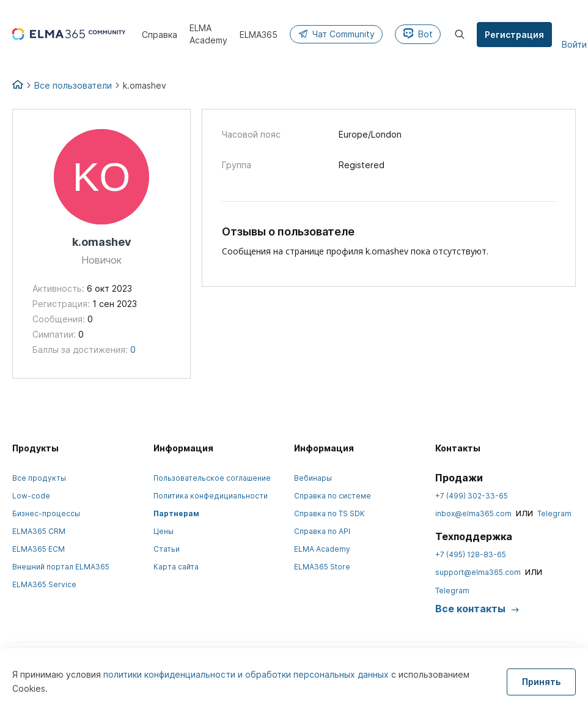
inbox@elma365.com (473, 513)
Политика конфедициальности (211, 496)
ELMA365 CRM (39, 531)
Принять (541, 682)
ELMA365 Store (322, 567)
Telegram (554, 513)
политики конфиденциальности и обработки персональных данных (247, 674)
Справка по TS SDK (329, 513)
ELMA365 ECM (39, 549)
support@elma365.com (478, 572)
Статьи (167, 549)
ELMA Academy (322, 549)
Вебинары (313, 478)
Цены (164, 531)
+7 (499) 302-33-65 (472, 496)
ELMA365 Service (44, 584)
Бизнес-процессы (46, 513)
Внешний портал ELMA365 (61, 567)
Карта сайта (176, 567)
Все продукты (39, 478)
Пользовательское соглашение (212, 478)
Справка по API (322, 531)
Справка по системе (333, 496)
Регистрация (516, 35)
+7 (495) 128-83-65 (471, 554)
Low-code (31, 496)
